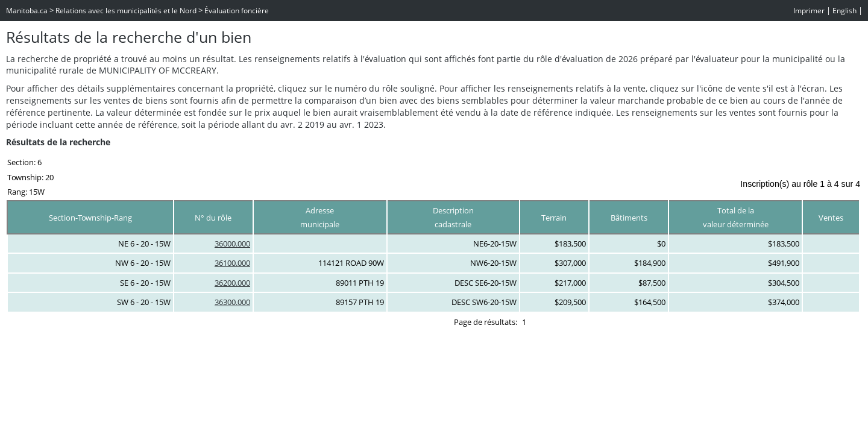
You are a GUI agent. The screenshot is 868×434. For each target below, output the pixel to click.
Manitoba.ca (27, 11)
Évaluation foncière (237, 11)
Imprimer (809, 11)
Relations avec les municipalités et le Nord (126, 11)
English (844, 11)
